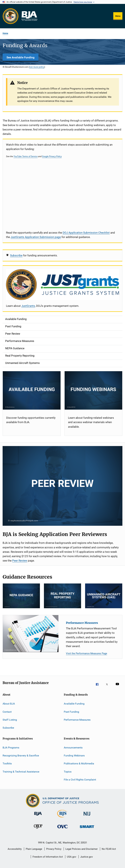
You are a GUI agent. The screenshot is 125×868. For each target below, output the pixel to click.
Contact (7, 712)
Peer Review (20, 561)
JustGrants (28, 306)
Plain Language (34, 849)
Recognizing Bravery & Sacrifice (21, 756)
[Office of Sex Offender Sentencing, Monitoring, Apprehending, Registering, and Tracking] (87, 830)
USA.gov (72, 857)
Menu (118, 16)
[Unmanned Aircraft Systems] (104, 596)
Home (5, 33)
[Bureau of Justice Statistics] (62, 818)
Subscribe (16, 255)
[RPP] (62, 596)
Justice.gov (87, 857)
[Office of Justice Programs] (11, 16)
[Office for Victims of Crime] (62, 830)
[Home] (29, 16)
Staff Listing (10, 720)
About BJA (9, 704)
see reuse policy (37, 67)
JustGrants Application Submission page (36, 237)
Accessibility (15, 849)
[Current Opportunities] (32, 390)
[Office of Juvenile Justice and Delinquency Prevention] (38, 830)
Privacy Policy (54, 849)
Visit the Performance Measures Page (87, 653)
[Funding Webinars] (94, 390)
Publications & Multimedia (79, 763)
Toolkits (7, 763)
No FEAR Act (109, 849)
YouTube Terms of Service (26, 156)
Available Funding (74, 704)
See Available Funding (21, 57)
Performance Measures (82, 623)
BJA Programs (11, 748)
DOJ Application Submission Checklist (86, 233)
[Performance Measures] (31, 634)
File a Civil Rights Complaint (80, 780)
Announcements (73, 748)
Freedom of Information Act (48, 857)
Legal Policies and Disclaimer (82, 849)
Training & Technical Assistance (21, 772)
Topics (68, 772)
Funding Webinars (74, 756)
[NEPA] (21, 596)
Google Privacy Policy (52, 156)
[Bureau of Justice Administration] (38, 817)
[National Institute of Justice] (87, 817)
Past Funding (71, 712)
